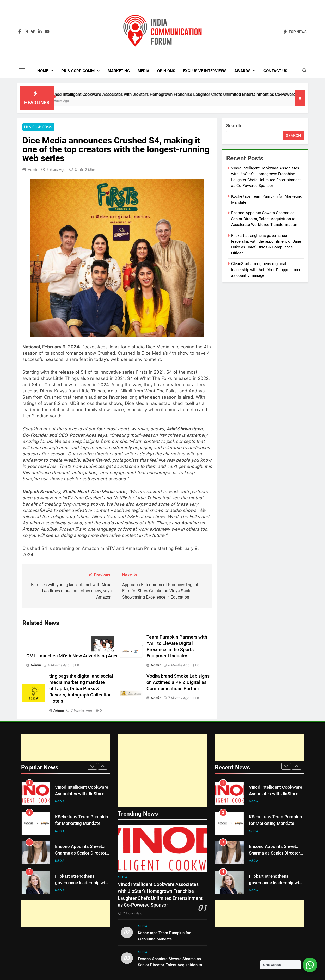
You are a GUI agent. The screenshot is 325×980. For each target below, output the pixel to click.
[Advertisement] (66, 747)
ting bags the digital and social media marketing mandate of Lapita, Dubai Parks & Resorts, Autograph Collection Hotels (81, 689)
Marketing (119, 71)
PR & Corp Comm (78, 71)
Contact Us (275, 71)
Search (234, 126)
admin (33, 170)
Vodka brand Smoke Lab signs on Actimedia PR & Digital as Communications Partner (178, 683)
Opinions (166, 71)
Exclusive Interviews (205, 71)
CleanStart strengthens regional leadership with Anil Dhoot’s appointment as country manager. (267, 270)
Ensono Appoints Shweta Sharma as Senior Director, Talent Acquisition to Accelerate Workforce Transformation (264, 219)
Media (143, 71)
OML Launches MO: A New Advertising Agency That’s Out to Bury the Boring (105, 656)
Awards (242, 71)
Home (43, 71)
